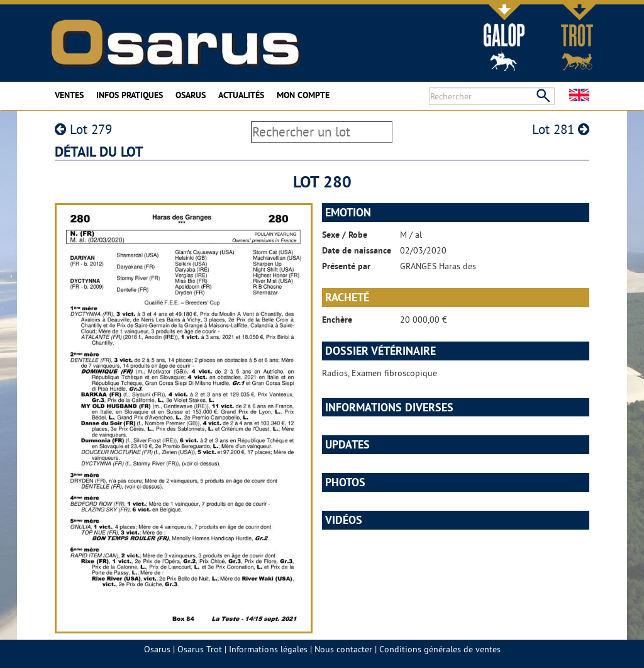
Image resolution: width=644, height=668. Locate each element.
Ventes (69, 95)
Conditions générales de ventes (440, 649)
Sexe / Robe (345, 235)
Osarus (191, 95)
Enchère (337, 320)
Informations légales (268, 649)
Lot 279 (83, 129)
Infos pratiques (130, 95)
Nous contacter (343, 649)
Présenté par (346, 266)
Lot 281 (561, 129)
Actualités (241, 95)
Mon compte (303, 95)
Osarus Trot (200, 649)
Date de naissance (357, 250)
